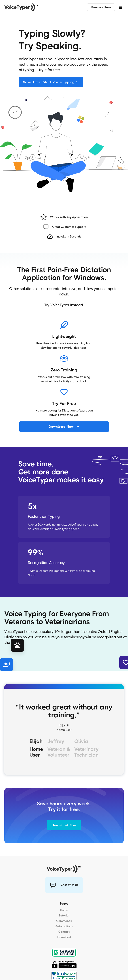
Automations (64, 926)
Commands (64, 921)
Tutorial (64, 915)
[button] (120, 7)
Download (64, 937)
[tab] (36, 749)
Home (64, 910)
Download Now (101, 7)
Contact (64, 932)
